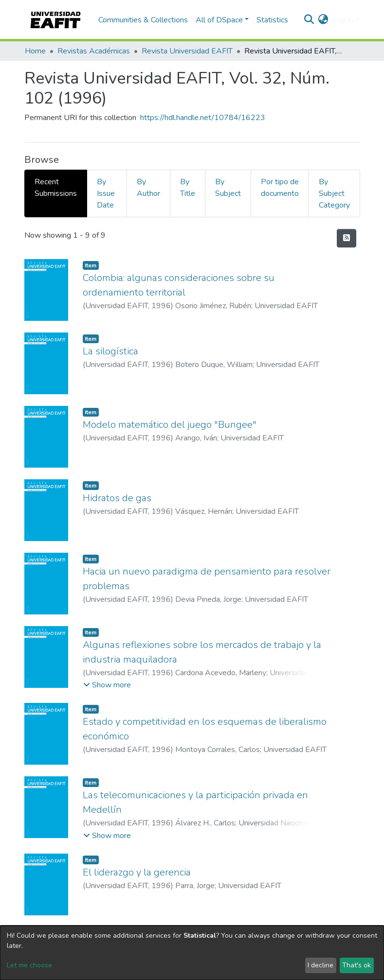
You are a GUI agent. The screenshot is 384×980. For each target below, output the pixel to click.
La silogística (110, 351)
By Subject (228, 188)
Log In (342, 20)
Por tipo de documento (280, 188)
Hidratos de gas (117, 498)
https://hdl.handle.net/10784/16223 (203, 118)
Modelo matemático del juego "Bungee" (170, 425)
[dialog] (192, 953)
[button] (323, 20)
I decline (320, 965)
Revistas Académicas (94, 51)
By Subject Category (334, 193)
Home (35, 51)
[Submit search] (309, 20)
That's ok (357, 965)
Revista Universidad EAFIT (187, 51)
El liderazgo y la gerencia (137, 872)
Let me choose (29, 965)
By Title (188, 188)
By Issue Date (106, 193)
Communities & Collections (143, 20)
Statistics (272, 20)
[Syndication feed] (347, 238)
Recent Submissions (56, 188)
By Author (148, 188)
